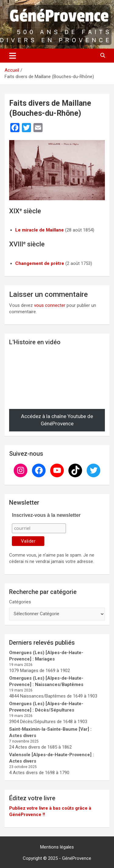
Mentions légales (57, 847)
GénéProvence (77, 858)
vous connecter (50, 305)
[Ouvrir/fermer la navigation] (13, 56)
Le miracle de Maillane (40, 230)
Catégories (20, 602)
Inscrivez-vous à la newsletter (46, 515)
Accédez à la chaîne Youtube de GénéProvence (57, 420)
